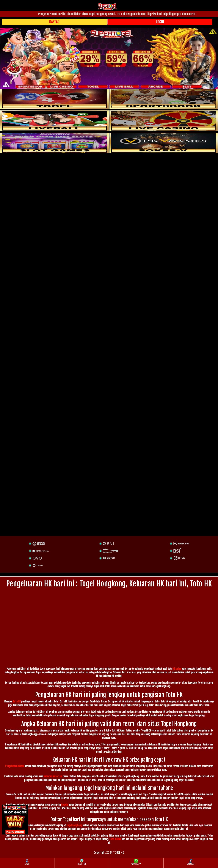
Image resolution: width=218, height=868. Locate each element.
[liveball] (164, 143)
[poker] (55, 143)
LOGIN (160, 22)
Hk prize (177, 669)
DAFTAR (54, 22)
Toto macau (115, 839)
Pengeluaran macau (15, 766)
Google (65, 805)
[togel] (55, 99)
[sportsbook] (55, 121)
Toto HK (17, 702)
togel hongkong (74, 825)
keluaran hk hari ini (53, 776)
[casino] (164, 121)
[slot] (164, 99)
